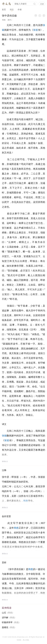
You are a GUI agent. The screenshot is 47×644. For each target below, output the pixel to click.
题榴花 (5, 627)
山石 (4, 613)
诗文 (12, 9)
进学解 (5, 617)
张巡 (35, 30)
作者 (20, 9)
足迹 (42, 4)
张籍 (4, 436)
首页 (4, 9)
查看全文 (5, 461)
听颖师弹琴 (7, 622)
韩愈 (4, 20)
